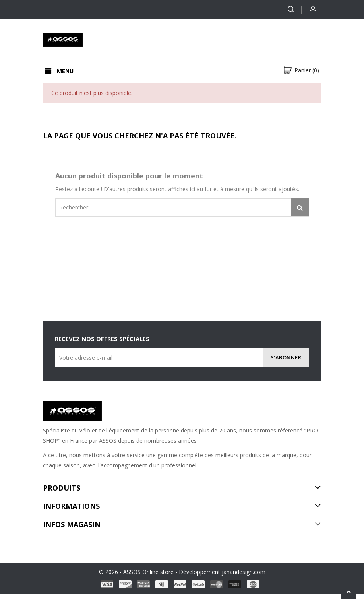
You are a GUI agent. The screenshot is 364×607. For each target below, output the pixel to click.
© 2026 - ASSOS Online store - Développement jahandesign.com (182, 572)
